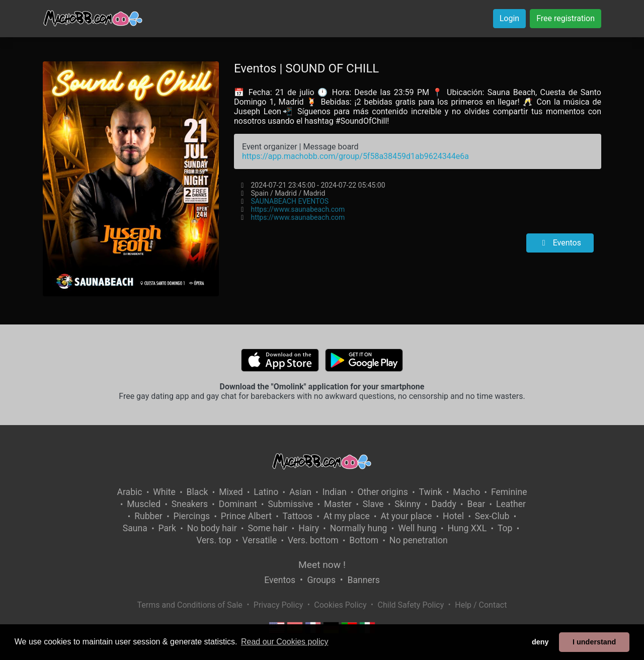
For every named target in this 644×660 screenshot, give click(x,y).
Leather (511, 504)
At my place (347, 516)
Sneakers (190, 504)
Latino (266, 492)
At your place (406, 516)
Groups (321, 580)
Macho (466, 492)
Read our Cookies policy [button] (285, 642)
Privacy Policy (278, 605)
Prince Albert (246, 516)
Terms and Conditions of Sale (190, 605)
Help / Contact (481, 605)
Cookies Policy (340, 605)
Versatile (260, 540)
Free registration (566, 18)
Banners (363, 580)
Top (505, 528)
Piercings (191, 516)
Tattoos (298, 516)
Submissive (290, 504)
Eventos (560, 243)
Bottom (364, 540)
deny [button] (540, 642)
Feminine (509, 492)
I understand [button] (594, 642)
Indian (335, 492)
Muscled (144, 504)
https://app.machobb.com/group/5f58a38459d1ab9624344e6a (355, 156)
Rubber (148, 516)
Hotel (453, 516)
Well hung (417, 528)
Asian (300, 492)
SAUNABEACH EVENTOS (290, 201)
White (164, 492)
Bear (476, 504)
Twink (431, 492)
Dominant (238, 504)
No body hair (212, 528)
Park (167, 528)
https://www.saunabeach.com (298, 209)
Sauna (135, 528)
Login (509, 18)
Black (197, 492)
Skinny (407, 504)
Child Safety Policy (411, 605)
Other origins (382, 492)
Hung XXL (467, 528)
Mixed (231, 492)
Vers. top (214, 540)
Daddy (444, 504)
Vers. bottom (313, 540)
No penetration (419, 540)
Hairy (309, 528)
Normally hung (359, 528)
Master (338, 504)
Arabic (129, 492)
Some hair (267, 528)
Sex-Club (492, 516)
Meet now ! (322, 565)
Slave (373, 504)
